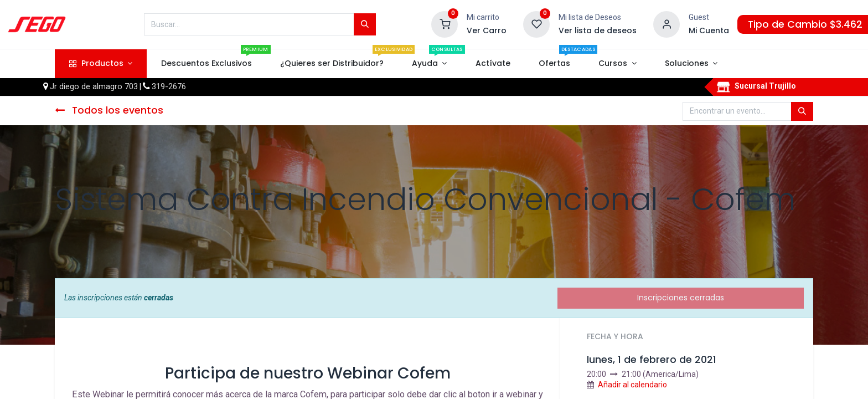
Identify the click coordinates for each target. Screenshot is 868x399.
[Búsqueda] (365, 24)
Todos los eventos (109, 110)
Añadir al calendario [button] (632, 385)
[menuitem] (206, 64)
